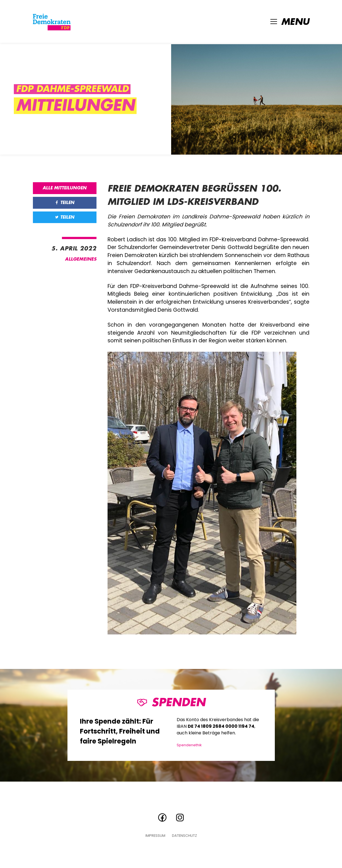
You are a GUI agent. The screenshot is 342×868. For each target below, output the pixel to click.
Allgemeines (81, 259)
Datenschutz (184, 836)
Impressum (155, 836)
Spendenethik (189, 745)
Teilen (65, 203)
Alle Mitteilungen (65, 188)
